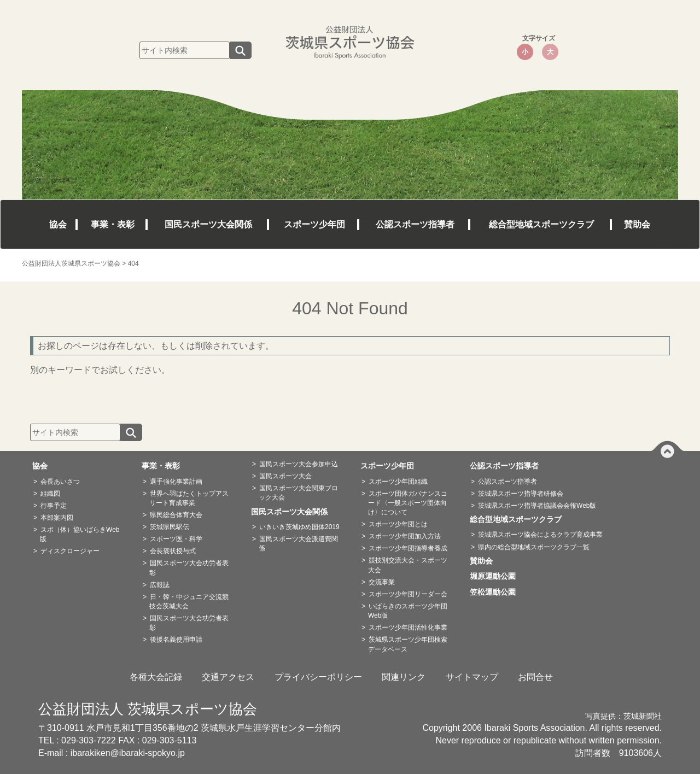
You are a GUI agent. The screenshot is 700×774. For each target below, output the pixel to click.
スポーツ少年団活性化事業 (408, 628)
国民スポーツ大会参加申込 (299, 464)
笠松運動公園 (497, 592)
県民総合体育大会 (176, 515)
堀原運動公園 (497, 576)
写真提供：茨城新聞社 (623, 716)
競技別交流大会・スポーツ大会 (408, 565)
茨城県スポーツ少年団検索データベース (408, 644)
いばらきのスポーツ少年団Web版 (408, 611)
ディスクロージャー (70, 551)
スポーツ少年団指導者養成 (408, 548)
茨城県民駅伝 (170, 527)
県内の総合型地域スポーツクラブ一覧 (534, 547)
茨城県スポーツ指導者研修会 (521, 494)
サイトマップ (472, 677)
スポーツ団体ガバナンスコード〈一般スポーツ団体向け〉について (408, 503)
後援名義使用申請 (176, 640)
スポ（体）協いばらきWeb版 (80, 534)
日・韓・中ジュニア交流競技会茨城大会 (189, 602)
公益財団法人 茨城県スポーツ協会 (148, 709)
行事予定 (54, 506)
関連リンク (404, 677)
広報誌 (160, 585)
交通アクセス (228, 677)
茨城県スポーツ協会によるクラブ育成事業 (540, 535)
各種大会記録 (156, 677)
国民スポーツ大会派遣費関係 (298, 544)
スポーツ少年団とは (398, 524)
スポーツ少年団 (314, 224)
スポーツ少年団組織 (398, 482)
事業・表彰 (113, 224)
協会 (58, 224)
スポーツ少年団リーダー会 (408, 594)
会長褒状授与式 (173, 551)
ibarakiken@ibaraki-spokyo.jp (128, 753)
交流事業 (382, 582)
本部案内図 (57, 518)
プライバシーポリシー (318, 677)
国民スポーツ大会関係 (208, 224)
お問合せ (535, 677)
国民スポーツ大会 (285, 476)
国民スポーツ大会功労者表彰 (189, 568)
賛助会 (637, 224)
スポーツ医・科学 (176, 539)
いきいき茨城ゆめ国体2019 (299, 527)
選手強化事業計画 (176, 482)
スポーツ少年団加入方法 (405, 536)
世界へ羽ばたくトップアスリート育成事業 (189, 498)
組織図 (50, 494)
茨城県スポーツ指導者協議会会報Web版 (537, 506)
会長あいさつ (60, 482)
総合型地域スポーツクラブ (541, 224)
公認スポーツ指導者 (415, 224)
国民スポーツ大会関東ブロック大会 (298, 493)
